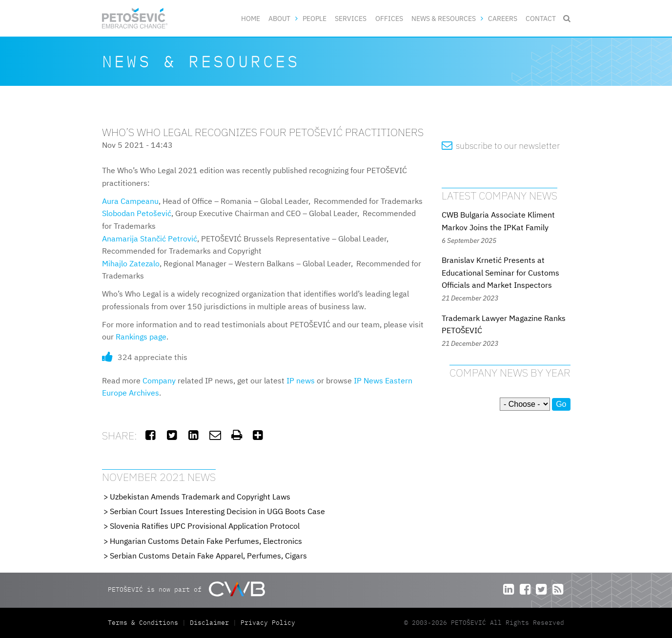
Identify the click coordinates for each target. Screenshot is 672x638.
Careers (503, 18)
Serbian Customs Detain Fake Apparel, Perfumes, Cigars (208, 556)
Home (251, 18)
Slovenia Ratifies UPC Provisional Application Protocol (205, 526)
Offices (389, 18)
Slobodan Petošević (137, 213)
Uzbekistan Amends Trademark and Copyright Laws (200, 497)
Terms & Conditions (145, 623)
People (315, 18)
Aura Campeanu (130, 201)
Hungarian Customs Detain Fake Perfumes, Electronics (206, 541)
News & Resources (444, 18)
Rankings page (141, 337)
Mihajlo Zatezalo (131, 263)
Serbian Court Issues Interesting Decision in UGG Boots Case (217, 511)
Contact (541, 18)
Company (159, 380)
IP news (301, 380)
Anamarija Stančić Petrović (150, 239)
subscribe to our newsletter (501, 146)
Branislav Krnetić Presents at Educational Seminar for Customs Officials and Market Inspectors (500, 272)
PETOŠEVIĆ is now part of (186, 589)
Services (351, 18)
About (279, 18)
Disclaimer (209, 623)
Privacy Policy (268, 623)
